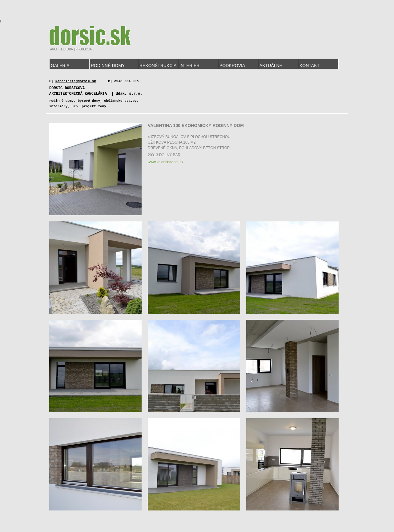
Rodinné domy (108, 66)
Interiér (189, 66)
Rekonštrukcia (158, 66)
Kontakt (310, 66)
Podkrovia (232, 66)
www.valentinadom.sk (165, 162)
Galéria (60, 66)
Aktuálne (271, 66)
